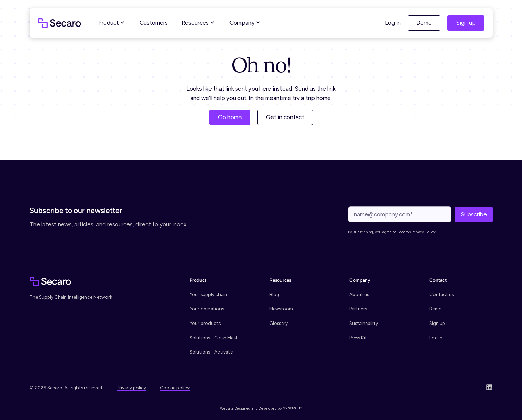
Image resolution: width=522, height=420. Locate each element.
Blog (274, 294)
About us (359, 294)
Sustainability (364, 323)
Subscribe (474, 214)
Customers (154, 23)
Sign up (466, 23)
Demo (424, 23)
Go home (230, 117)
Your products (205, 323)
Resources (199, 23)
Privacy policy (131, 388)
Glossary (279, 323)
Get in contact (285, 117)
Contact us (442, 294)
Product (112, 23)
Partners (358, 309)
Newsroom (281, 309)
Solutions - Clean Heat (214, 338)
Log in (393, 23)
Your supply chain (208, 294)
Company (245, 23)
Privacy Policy (424, 232)
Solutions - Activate (211, 352)
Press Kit (358, 338)
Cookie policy (175, 388)
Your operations (207, 309)
